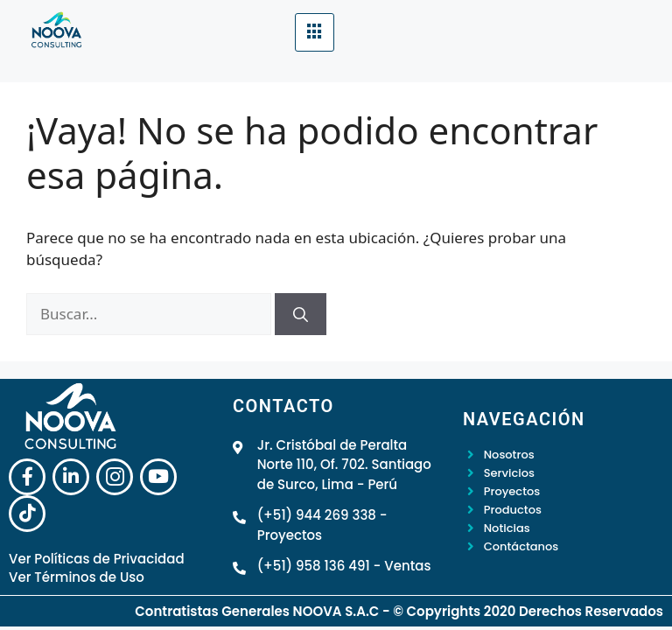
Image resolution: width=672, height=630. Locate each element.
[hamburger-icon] (315, 32)
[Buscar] (301, 314)
